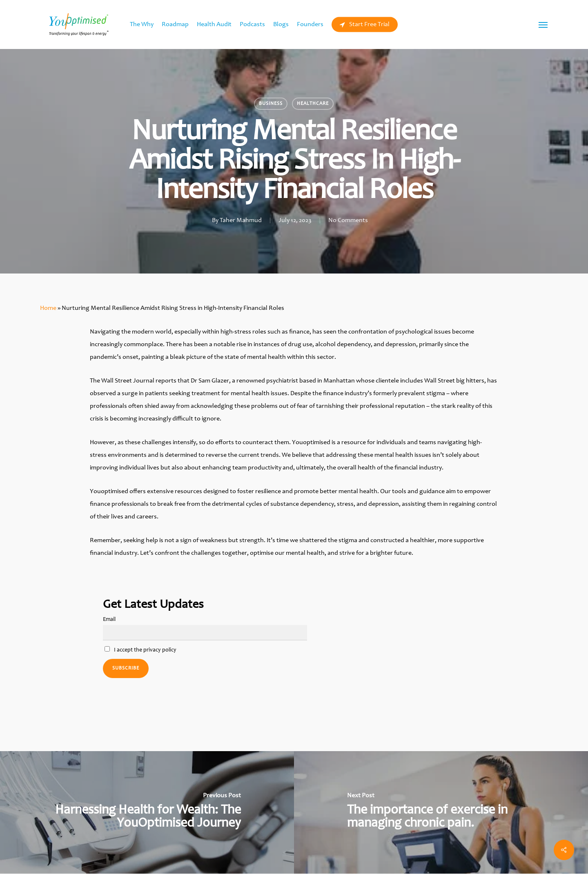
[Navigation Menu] (543, 24)
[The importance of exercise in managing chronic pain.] (441, 812)
